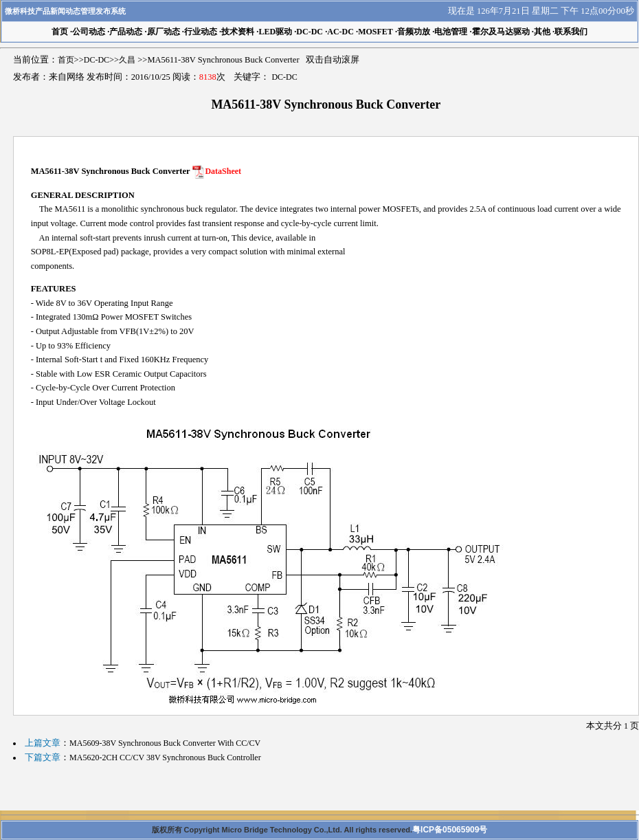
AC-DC (340, 32)
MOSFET (375, 32)
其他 (542, 32)
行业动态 (201, 32)
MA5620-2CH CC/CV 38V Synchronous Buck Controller (165, 758)
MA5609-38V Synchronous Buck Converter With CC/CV (165, 743)
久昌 (127, 60)
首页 (66, 60)
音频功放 (414, 32)
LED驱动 (275, 32)
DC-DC (310, 32)
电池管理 (451, 32)
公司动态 (89, 32)
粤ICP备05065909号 (450, 830)
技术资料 (238, 32)
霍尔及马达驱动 (501, 32)
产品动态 (126, 32)
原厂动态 (164, 32)
